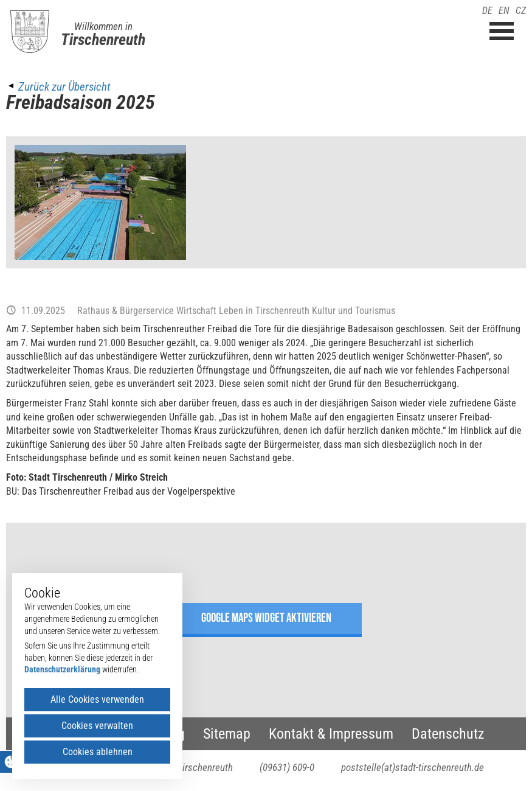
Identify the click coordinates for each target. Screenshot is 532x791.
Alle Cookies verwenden (97, 699)
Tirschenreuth (103, 40)
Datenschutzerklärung (62, 669)
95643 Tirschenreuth (192, 767)
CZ (521, 11)
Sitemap (227, 734)
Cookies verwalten (97, 726)
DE (487, 11)
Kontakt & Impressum (331, 734)
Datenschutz (448, 734)
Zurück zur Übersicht (64, 87)
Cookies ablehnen (98, 752)
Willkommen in (103, 26)
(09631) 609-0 (287, 767)
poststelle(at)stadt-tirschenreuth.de (413, 767)
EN (504, 11)
